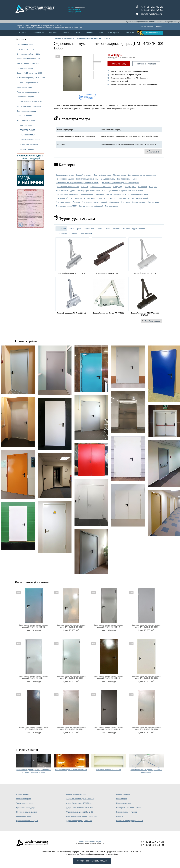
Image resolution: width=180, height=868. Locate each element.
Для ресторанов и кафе (116, 194)
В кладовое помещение (138, 194)
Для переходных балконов (128, 179)
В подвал (153, 187)
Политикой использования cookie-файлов (99, 854)
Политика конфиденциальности (130, 821)
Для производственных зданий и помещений (120, 183)
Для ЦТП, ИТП (130, 187)
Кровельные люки (24, 87)
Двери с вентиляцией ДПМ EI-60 (80, 808)
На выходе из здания (65, 179)
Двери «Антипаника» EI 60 (28, 59)
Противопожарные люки (27, 82)
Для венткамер (111, 206)
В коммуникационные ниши (87, 179)
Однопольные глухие (65, 175)
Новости (90, 33)
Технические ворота (25, 97)
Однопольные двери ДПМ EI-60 (80, 812)
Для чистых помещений (138, 198)
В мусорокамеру (108, 179)
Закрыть (159, 27)
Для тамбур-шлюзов (103, 175)
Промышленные (139, 202)
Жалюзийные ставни (26, 120)
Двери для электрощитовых (29, 106)
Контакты (130, 33)
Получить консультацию (146, 64)
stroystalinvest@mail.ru (151, 14)
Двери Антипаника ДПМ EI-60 (79, 803)
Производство (38, 33)
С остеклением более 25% (28, 54)
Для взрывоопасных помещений (142, 175)
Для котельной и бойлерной (91, 206)
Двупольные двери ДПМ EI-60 (79, 821)
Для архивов (110, 198)
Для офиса (114, 202)
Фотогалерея (122, 799)
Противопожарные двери (90, 841)
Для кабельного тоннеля (101, 187)
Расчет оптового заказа (30, 140)
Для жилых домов (95, 198)
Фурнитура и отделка (29, 144)
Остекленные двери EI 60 (28, 49)
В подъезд (117, 187)
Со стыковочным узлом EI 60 (29, 101)
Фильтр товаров (27, 149)
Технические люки (25, 125)
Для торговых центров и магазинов (85, 191)
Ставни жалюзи (23, 794)
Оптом (78, 33)
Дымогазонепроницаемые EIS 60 (31, 78)
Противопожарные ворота (28, 92)
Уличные (85, 187)
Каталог (21, 33)
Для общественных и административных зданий (123, 191)
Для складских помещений (67, 194)
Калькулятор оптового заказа (129, 808)
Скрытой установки (84, 175)
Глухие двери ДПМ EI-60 (77, 794)
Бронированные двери (26, 111)
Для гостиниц (154, 202)
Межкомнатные (120, 175)
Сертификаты (114, 33)
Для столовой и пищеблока (67, 187)
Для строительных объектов (68, 202)
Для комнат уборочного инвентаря (70, 198)
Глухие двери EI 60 (25, 44)
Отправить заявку (119, 64)
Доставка (53, 33)
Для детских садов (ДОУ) (66, 206)
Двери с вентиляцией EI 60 (28, 63)
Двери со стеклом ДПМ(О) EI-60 (80, 799)
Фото (101, 33)
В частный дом (62, 191)
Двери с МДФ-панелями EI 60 (29, 73)
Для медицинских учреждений (95, 202)
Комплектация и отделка (127, 812)
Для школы (125, 202)
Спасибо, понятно (146, 27)
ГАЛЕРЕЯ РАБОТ (28, 130)
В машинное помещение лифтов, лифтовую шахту (77, 183)
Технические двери (25, 68)
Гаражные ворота (24, 116)
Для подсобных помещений (92, 194)
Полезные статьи (27, 135)
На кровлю (143, 187)
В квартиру (121, 198)
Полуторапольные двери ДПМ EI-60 (82, 816)
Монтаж (66, 33)
